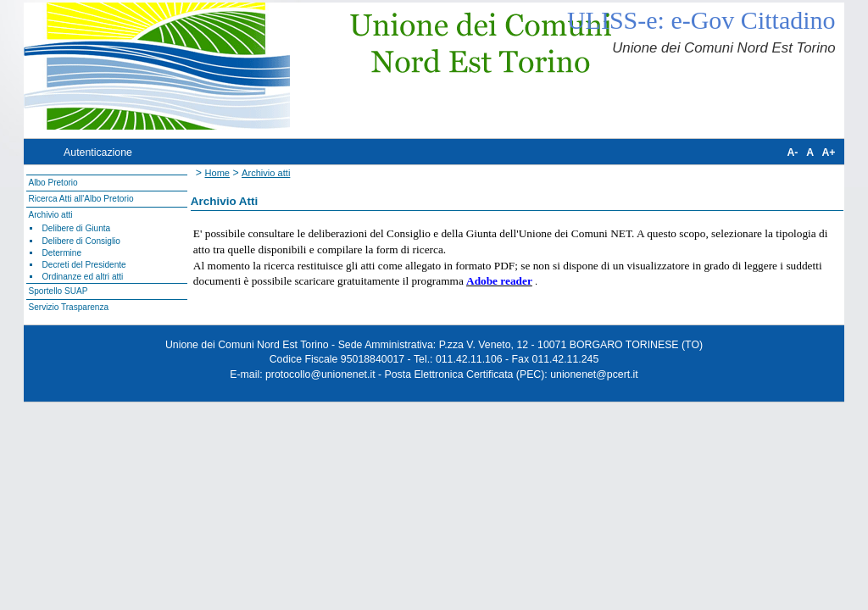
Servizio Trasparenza (68, 307)
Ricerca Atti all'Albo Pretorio (81, 199)
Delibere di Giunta (77, 228)
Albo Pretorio (53, 183)
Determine (62, 253)
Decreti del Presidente (84, 265)
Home (217, 173)
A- (792, 152)
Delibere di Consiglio (81, 241)
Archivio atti (50, 215)
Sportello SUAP (58, 291)
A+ (828, 152)
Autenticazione (98, 152)
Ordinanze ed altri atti (83, 277)
